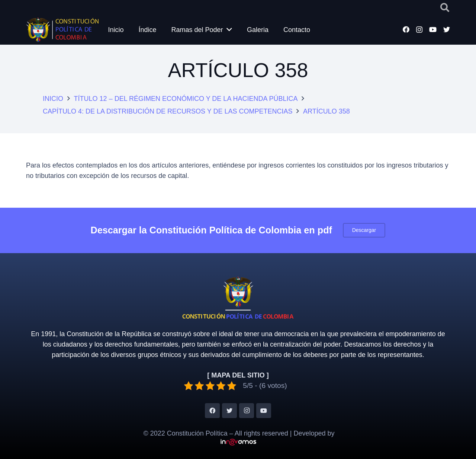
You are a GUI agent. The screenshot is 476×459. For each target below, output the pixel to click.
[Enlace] (64, 30)
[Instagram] (419, 30)
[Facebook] (406, 29)
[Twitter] (447, 29)
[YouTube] (433, 29)
